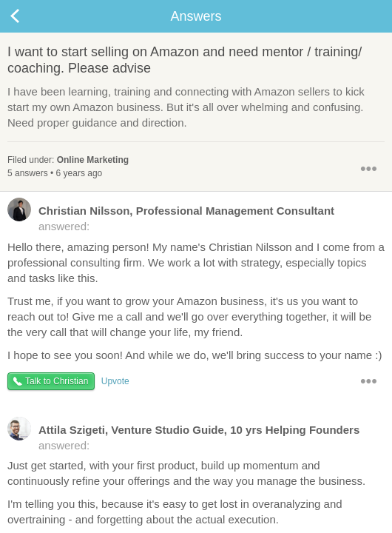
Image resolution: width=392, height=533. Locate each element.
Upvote (115, 381)
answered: (171, 218)
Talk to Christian (57, 381)
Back (30, 16)
